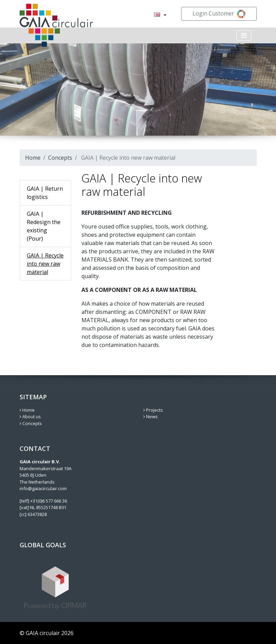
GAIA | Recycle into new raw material (45, 264)
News (151, 416)
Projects (153, 410)
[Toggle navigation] (244, 35)
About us (30, 416)
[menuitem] (157, 15)
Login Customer (219, 14)
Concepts (60, 158)
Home (33, 158)
